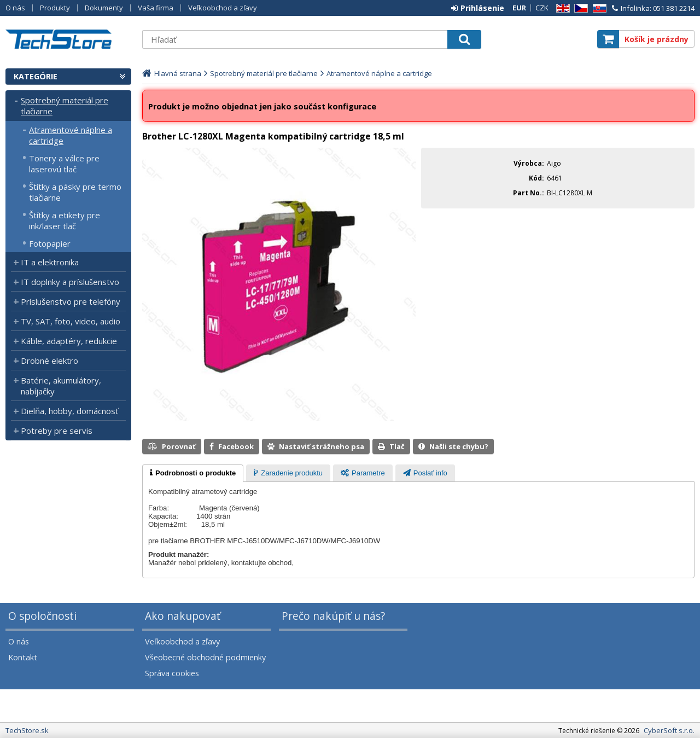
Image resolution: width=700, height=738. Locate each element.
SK (598, 8)
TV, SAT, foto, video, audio (71, 321)
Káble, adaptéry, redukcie (69, 341)
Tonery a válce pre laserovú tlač (64, 164)
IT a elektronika (50, 262)
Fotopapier (50, 243)
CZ (579, 8)
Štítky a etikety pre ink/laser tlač (65, 220)
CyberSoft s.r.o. (669, 730)
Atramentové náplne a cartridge (71, 135)
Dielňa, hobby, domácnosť (69, 411)
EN (561, 8)
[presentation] (193, 473)
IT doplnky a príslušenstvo (70, 282)
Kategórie (36, 76)
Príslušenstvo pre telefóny (71, 301)
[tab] (193, 473)
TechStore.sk (68, 39)
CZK (542, 8)
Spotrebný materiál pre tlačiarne (65, 106)
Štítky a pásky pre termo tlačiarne (75, 192)
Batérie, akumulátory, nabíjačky (61, 386)
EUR (519, 8)
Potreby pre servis (57, 431)
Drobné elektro (49, 361)
